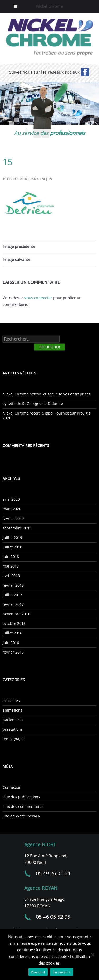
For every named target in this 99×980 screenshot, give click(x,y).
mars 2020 (12, 509)
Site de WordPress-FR (22, 816)
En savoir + (62, 972)
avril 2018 (11, 576)
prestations (13, 729)
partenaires (13, 720)
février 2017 (13, 604)
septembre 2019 (17, 528)
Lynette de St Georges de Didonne (33, 404)
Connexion (12, 787)
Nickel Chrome (49, 6)
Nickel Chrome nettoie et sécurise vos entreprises (47, 394)
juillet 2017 (12, 595)
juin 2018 (11, 557)
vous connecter (38, 298)
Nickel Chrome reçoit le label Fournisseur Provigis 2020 (47, 415)
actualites (11, 701)
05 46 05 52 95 (53, 917)
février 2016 (13, 652)
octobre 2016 (14, 623)
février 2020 (13, 518)
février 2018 (13, 585)
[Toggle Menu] (15, 6)
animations (13, 710)
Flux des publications (21, 797)
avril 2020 (11, 499)
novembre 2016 (16, 614)
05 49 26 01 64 (53, 873)
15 (50, 179)
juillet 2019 (12, 537)
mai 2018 (11, 566)
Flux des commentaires (23, 806)
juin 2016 (11, 643)
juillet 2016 (12, 633)
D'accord (38, 972)
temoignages (14, 739)
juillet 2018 (12, 547)
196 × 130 (38, 179)
